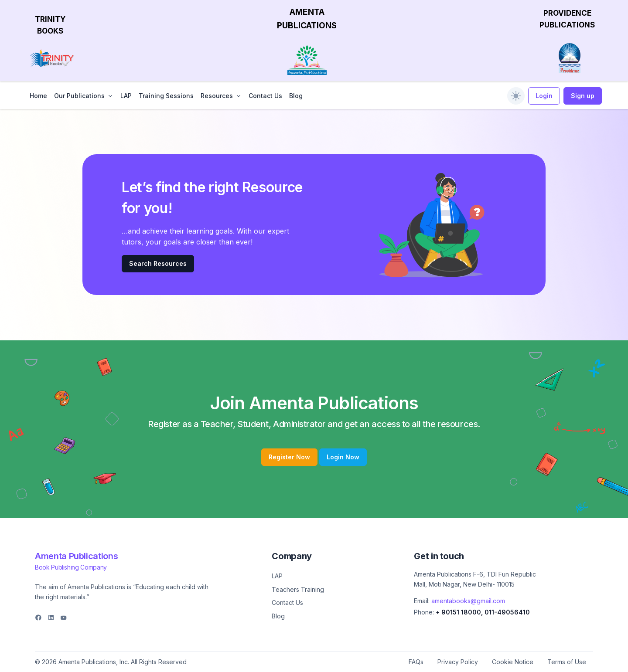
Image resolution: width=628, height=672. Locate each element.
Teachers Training (298, 589)
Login (544, 96)
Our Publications (79, 96)
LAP (126, 96)
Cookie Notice (513, 662)
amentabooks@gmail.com (468, 601)
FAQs (416, 662)
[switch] (516, 96)
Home (38, 96)
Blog (296, 96)
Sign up (583, 96)
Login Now (343, 457)
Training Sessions (166, 96)
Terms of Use (567, 662)
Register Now (289, 457)
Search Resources (158, 263)
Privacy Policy (458, 662)
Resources (217, 96)
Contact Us (265, 96)
